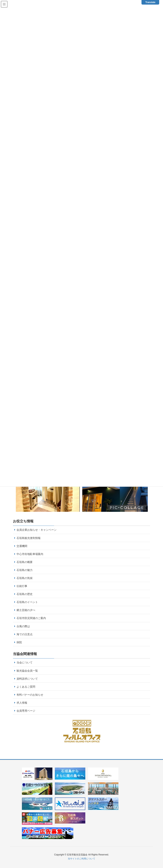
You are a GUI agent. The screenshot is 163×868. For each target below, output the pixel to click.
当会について (25, 662)
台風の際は (23, 626)
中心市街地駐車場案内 (30, 554)
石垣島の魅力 (25, 570)
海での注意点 (25, 634)
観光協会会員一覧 (27, 671)
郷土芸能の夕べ (26, 610)
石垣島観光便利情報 (29, 538)
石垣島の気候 (25, 578)
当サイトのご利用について (81, 859)
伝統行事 (22, 586)
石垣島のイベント (27, 602)
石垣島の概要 (25, 562)
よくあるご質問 (26, 687)
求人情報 (22, 703)
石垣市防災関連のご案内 (31, 618)
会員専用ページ (26, 711)
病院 (19, 642)
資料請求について (27, 679)
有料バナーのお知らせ (30, 695)
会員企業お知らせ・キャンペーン (37, 530)
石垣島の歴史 (25, 594)
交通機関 (22, 546)
